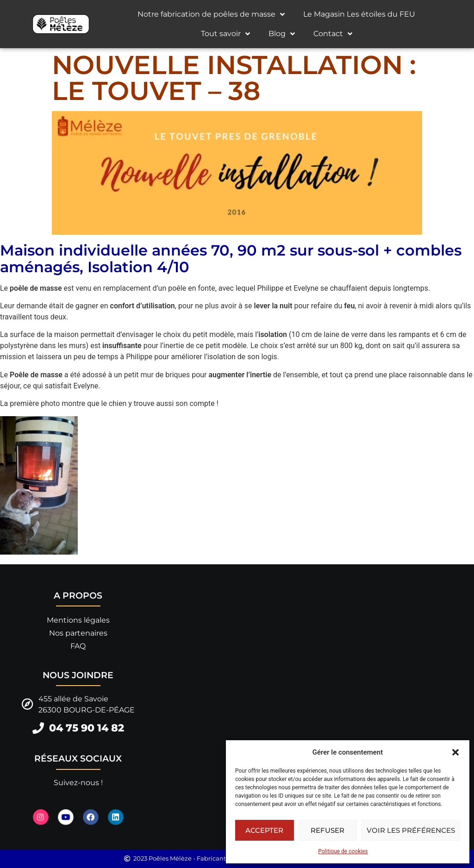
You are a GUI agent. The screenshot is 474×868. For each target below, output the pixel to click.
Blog (282, 34)
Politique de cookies (343, 851)
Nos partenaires (78, 633)
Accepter (264, 830)
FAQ (78, 646)
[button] (455, 752)
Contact (333, 34)
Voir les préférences (411, 830)
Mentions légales (78, 620)
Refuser (327, 830)
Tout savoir (225, 34)
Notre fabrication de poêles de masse (211, 14)
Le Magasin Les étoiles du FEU (359, 14)
